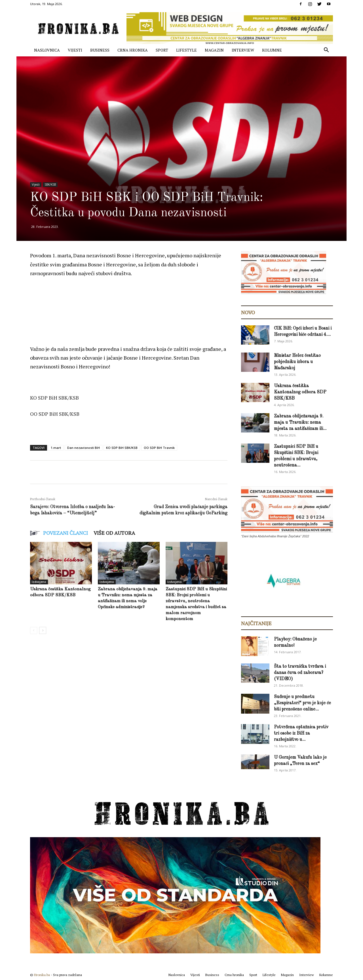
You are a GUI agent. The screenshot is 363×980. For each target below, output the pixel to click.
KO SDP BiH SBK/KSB (122, 448)
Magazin (214, 50)
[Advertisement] (133, 298)
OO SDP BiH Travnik (159, 448)
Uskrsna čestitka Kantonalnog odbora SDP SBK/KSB (300, 392)
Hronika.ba (42, 975)
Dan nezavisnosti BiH (84, 448)
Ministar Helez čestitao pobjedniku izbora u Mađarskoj (297, 362)
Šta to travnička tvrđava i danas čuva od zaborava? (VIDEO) (300, 673)
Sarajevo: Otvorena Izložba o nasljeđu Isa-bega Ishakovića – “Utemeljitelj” (72, 510)
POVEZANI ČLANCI (66, 533)
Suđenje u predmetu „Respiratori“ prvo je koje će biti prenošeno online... (302, 703)
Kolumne (272, 50)
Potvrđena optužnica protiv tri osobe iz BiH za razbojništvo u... (301, 733)
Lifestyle (186, 50)
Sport (162, 50)
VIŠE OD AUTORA (114, 533)
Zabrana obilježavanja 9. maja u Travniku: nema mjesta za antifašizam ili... (300, 423)
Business (100, 50)
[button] (326, 51)
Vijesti (75, 50)
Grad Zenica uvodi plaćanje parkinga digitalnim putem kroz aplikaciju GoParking (183, 510)
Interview (243, 50)
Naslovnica (47, 50)
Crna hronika (133, 50)
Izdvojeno (39, 582)
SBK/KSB (50, 184)
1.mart (56, 448)
